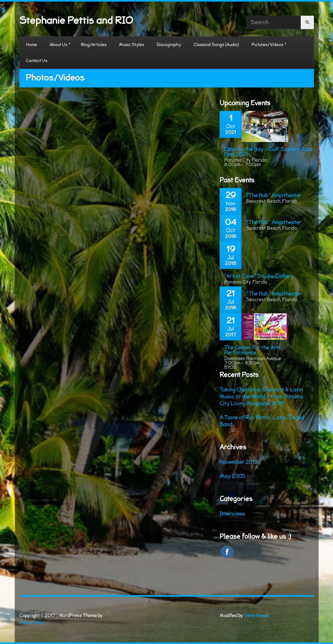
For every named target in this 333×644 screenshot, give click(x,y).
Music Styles (132, 45)
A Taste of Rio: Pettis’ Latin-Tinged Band (262, 421)
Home (31, 45)
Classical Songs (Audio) (216, 45)
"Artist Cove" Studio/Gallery (259, 276)
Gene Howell (256, 616)
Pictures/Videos (267, 45)
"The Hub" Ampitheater (274, 195)
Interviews (232, 514)
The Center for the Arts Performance (253, 350)
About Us (58, 45)
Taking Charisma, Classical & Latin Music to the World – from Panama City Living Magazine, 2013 (261, 396)
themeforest (32, 623)
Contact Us (37, 61)
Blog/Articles (94, 45)
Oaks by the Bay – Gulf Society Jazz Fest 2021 (268, 152)
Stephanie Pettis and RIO (76, 21)
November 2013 (239, 462)
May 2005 (232, 476)
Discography (169, 45)
